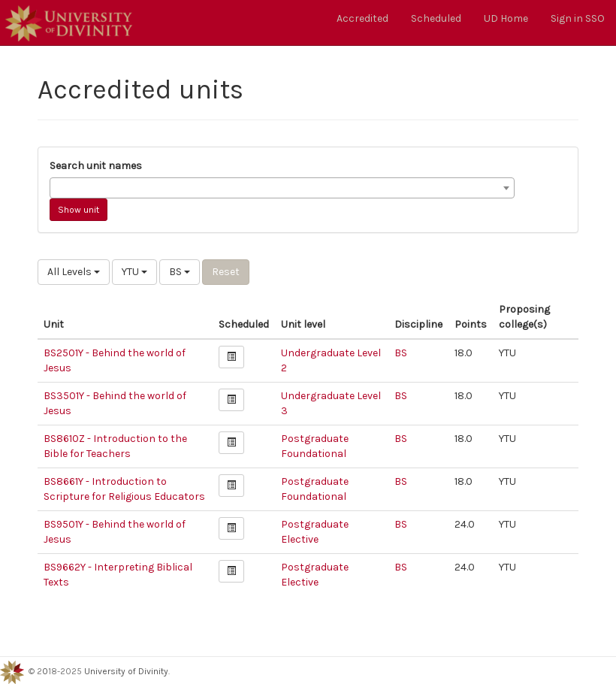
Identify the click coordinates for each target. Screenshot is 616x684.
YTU (134, 272)
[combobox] (282, 188)
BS (180, 272)
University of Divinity (126, 671)
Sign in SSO (578, 18)
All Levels (74, 272)
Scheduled (436, 18)
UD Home (506, 18)
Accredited (362, 18)
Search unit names (96, 166)
